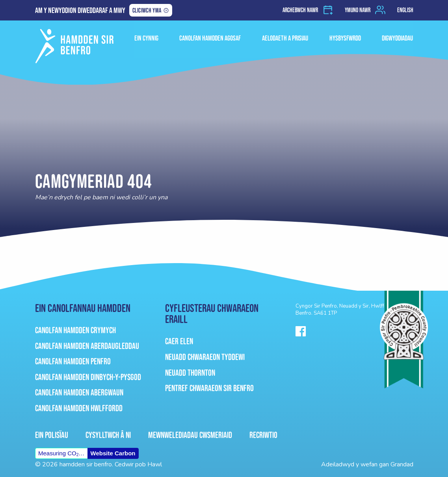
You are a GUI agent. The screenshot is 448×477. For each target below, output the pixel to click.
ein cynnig (150, 37)
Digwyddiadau (398, 37)
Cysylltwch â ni (108, 435)
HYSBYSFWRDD (346, 37)
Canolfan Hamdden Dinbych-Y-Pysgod (88, 377)
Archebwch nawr (300, 10)
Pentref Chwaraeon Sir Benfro (209, 388)
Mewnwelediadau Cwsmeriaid (190, 435)
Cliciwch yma (147, 11)
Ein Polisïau (52, 435)
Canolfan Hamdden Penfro (73, 361)
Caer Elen (179, 341)
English (405, 10)
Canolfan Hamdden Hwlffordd (79, 408)
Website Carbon (113, 453)
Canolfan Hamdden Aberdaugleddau (87, 346)
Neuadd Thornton (190, 373)
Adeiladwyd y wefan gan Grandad (367, 464)
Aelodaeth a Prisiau (287, 37)
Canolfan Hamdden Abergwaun (79, 393)
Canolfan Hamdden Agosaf (212, 37)
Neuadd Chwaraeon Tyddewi (205, 357)
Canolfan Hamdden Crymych (75, 330)
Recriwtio (263, 435)
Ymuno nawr (358, 10)
